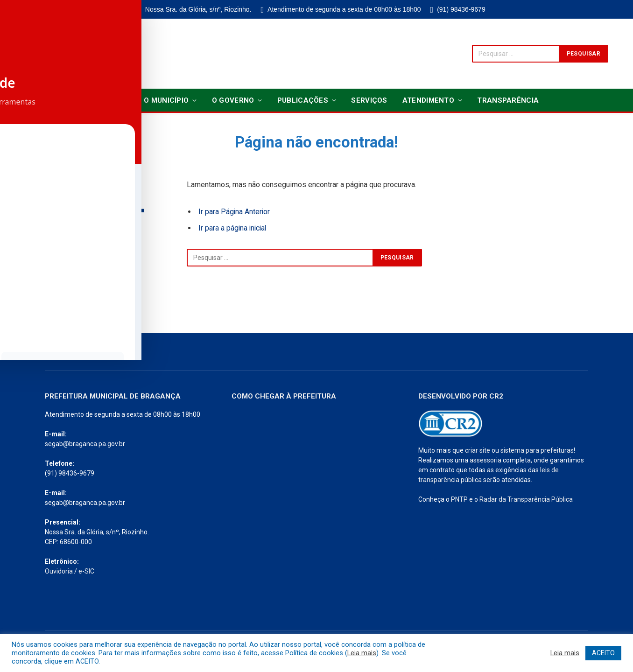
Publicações (303, 100)
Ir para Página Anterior (235, 212)
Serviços (369, 100)
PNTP (459, 499)
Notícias (112, 100)
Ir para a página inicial (233, 228)
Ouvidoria (59, 571)
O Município (166, 100)
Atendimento (428, 100)
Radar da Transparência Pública (526, 499)
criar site (478, 450)
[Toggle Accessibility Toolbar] (19, 317)
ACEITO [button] (603, 653)
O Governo (233, 100)
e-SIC (86, 571)
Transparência (508, 100)
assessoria (485, 460)
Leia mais (362, 653)
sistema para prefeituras (537, 450)
